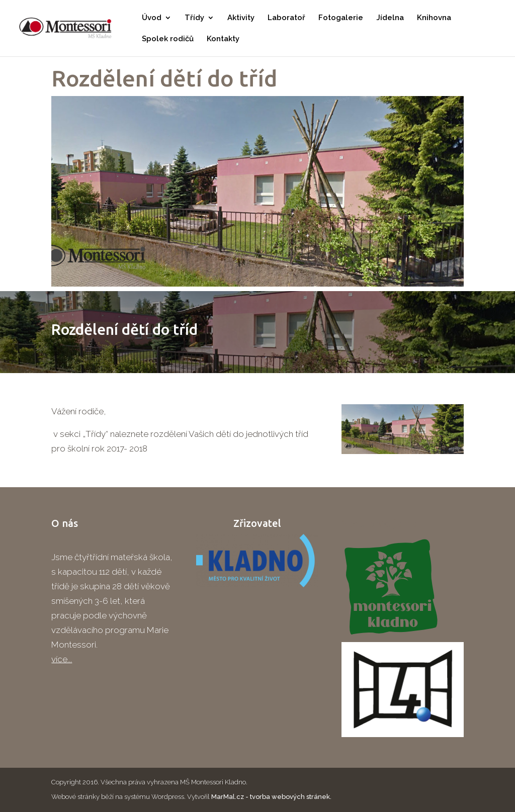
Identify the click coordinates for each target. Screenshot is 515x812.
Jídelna (390, 18)
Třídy (194, 18)
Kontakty (223, 39)
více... (62, 659)
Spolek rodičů (168, 39)
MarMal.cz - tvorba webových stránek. (271, 797)
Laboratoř (286, 18)
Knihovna (434, 18)
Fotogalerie (341, 18)
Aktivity (241, 18)
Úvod (152, 18)
